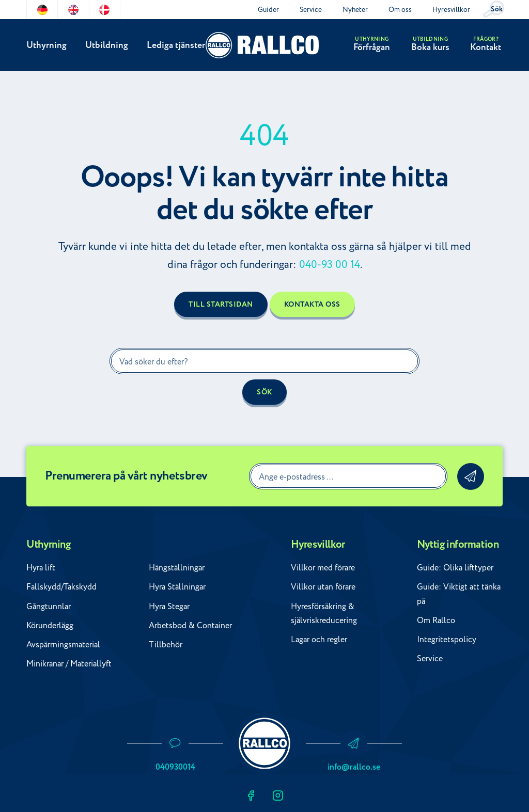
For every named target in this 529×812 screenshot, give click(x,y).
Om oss (400, 10)
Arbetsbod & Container (190, 626)
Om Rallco (436, 620)
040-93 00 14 (330, 265)
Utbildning (106, 46)
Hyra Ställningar (177, 587)
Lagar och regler (319, 640)
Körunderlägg (50, 626)
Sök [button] (264, 392)
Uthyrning (46, 46)
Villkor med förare (323, 568)
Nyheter (355, 10)
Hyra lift (41, 568)
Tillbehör (166, 645)
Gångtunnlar (49, 607)
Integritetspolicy (447, 640)
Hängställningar (177, 568)
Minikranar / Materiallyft (69, 664)
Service (311, 10)
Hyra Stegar (169, 607)
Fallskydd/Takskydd (61, 587)
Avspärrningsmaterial (63, 645)
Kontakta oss (312, 305)
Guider (268, 10)
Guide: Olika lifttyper (455, 568)
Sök (497, 9)
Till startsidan (221, 305)
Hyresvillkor (451, 10)
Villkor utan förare (323, 587)
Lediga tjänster (175, 46)
